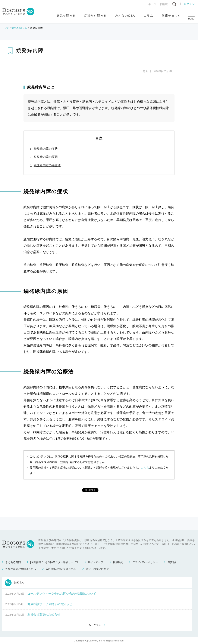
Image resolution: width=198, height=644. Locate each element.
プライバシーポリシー (145, 562)
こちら (145, 468)
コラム (148, 16)
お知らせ (15, 583)
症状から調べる (95, 16)
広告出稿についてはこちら (61, 569)
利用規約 (118, 562)
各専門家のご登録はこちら (21, 569)
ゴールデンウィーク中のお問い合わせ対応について (62, 594)
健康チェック (171, 16)
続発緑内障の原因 (46, 157)
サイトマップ (95, 562)
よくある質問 (13, 562)
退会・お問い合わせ (97, 569)
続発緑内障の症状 (46, 149)
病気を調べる (66, 16)
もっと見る (95, 625)
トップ (5, 28)
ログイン (189, 4)
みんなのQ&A (125, 16)
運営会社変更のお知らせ (44, 614)
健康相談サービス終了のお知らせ (50, 604)
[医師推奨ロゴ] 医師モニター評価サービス (54, 562)
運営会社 (173, 562)
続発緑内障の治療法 (47, 165)
